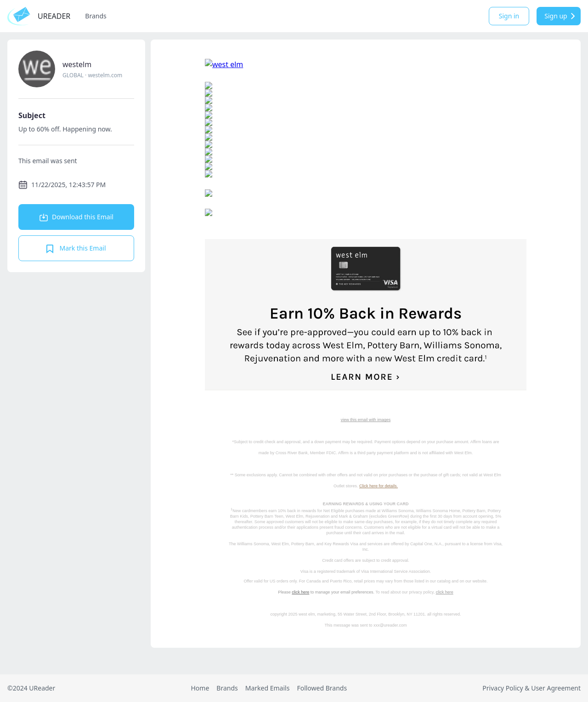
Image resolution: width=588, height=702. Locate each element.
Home (200, 688)
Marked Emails (268, 688)
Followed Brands (322, 688)
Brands (96, 16)
